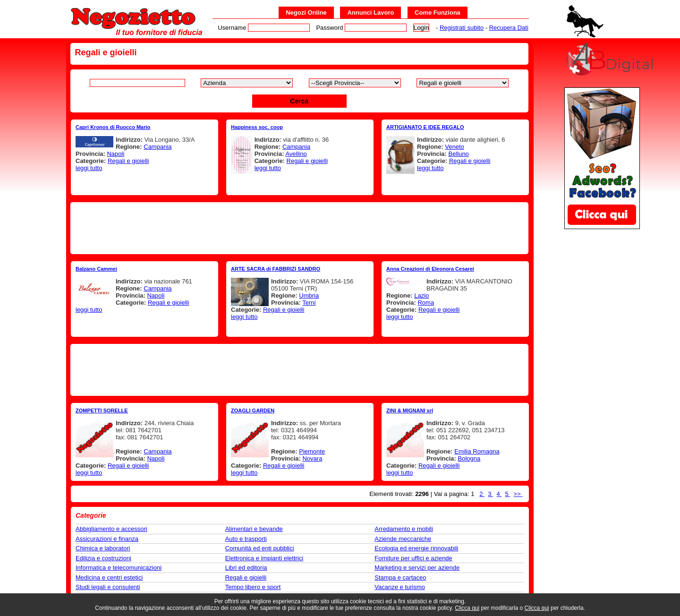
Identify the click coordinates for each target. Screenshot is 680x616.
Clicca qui (467, 608)
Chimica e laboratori (103, 548)
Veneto (455, 147)
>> (518, 494)
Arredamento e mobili (404, 529)
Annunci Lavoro (370, 13)
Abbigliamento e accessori (111, 529)
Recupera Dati (509, 28)
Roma (426, 303)
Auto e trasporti (246, 539)
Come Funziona (438, 13)
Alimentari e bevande (254, 529)
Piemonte (312, 451)
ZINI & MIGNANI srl (410, 411)
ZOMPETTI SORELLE (102, 411)
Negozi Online (306, 13)
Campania (157, 147)
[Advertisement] (299, 228)
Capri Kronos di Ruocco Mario (113, 127)
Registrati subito (462, 28)
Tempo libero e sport (253, 587)
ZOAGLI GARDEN (253, 411)
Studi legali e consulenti (108, 587)
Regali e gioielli (128, 161)
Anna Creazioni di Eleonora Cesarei (430, 269)
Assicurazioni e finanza (107, 539)
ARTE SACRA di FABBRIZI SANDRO (276, 269)
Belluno (458, 154)
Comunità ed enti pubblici (260, 548)
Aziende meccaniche (403, 539)
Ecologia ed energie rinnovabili (416, 548)
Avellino (296, 154)
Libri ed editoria (246, 568)
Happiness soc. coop (257, 127)
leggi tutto (89, 168)
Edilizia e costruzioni (103, 558)
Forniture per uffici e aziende (413, 558)
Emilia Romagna (477, 451)
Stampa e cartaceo (400, 577)
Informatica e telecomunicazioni (119, 568)
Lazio (421, 295)
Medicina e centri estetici (109, 577)
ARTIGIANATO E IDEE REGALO (425, 127)
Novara (312, 458)
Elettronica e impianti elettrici (264, 558)
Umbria (309, 295)
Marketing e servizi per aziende (417, 568)
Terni (309, 303)
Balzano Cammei (96, 269)
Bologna (469, 458)
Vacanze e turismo (400, 587)
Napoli (115, 154)
